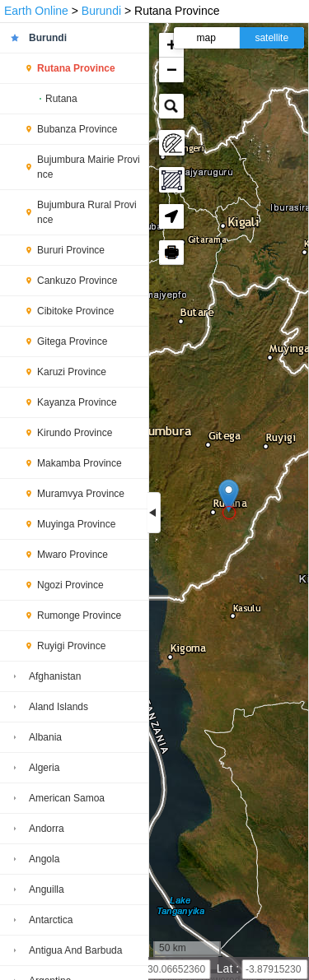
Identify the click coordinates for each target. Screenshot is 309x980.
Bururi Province (71, 250)
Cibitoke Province (75, 311)
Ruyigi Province (71, 646)
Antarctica (51, 920)
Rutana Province (76, 68)
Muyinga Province (76, 524)
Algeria (44, 768)
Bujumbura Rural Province (87, 212)
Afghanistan (55, 676)
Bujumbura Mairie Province (89, 167)
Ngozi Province (70, 585)
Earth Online (36, 11)
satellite (272, 38)
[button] (229, 496)
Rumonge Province (79, 615)
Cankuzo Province (77, 281)
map (206, 38)
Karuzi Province (72, 372)
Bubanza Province (77, 129)
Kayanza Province (77, 402)
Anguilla (47, 889)
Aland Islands (59, 707)
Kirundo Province (75, 433)
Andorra (47, 829)
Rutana (61, 99)
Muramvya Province (81, 494)
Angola (44, 859)
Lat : (229, 968)
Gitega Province (72, 341)
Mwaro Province (73, 555)
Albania (45, 737)
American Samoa (67, 798)
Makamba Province (80, 463)
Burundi (101, 11)
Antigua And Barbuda (75, 950)
